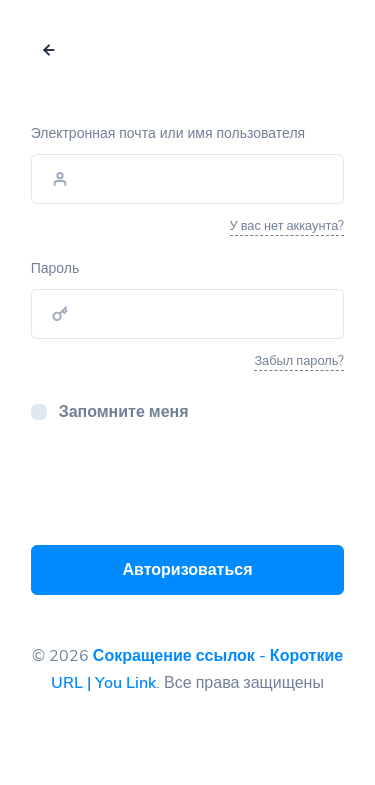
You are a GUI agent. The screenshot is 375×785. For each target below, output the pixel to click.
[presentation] (183, 490)
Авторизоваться (188, 570)
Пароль (55, 268)
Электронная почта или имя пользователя (168, 133)
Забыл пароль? (299, 361)
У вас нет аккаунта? (287, 226)
